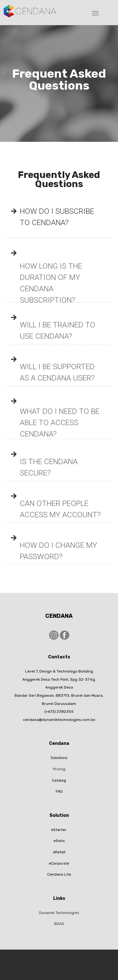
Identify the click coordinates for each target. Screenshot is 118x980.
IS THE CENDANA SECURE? (49, 474)
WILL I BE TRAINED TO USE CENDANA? (58, 337)
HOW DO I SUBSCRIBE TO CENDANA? (57, 217)
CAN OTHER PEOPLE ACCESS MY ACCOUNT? (60, 516)
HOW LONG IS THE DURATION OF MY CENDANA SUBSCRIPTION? (51, 295)
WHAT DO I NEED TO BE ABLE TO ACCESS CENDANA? (60, 432)
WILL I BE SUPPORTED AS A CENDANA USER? (57, 379)
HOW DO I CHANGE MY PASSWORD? (59, 558)
